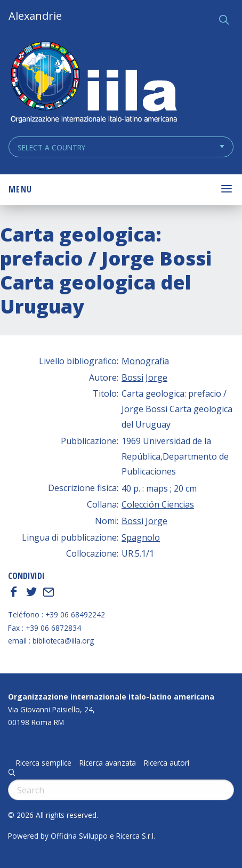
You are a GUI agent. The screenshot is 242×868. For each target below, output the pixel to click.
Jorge (156, 377)
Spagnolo (141, 537)
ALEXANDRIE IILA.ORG (93, 83)
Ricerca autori (167, 763)
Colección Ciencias (158, 504)
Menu (20, 189)
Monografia (145, 361)
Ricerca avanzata (108, 763)
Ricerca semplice (44, 763)
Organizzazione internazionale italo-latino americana (111, 697)
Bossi (132, 377)
